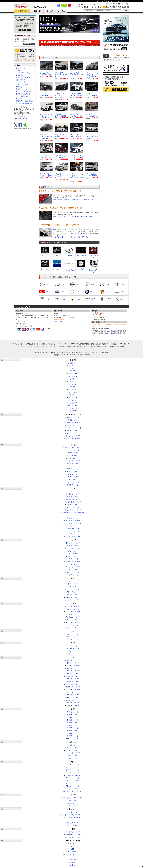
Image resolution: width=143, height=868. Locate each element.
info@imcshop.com (21, 119)
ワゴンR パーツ (73, 606)
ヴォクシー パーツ (73, 439)
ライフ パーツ (73, 575)
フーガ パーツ (73, 491)
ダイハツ (48, 292)
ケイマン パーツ (73, 748)
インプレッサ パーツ (73, 651)
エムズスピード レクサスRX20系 (76, 95)
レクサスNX (73, 397)
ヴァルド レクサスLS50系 (91, 115)
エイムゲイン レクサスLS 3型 (46, 74)
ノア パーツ (73, 441)
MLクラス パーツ (73, 692)
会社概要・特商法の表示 (25, 101)
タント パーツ (73, 639)
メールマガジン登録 (23, 73)
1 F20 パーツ (73, 736)
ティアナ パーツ (73, 526)
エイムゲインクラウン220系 (60, 136)
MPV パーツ (73, 587)
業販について (21, 80)
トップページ (21, 11)
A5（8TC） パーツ (73, 775)
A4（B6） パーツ (73, 778)
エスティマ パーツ (73, 482)
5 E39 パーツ (73, 725)
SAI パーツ (73, 480)
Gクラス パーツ (73, 679)
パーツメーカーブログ (49, 346)
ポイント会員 (21, 82)
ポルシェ (108, 292)
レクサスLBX (73, 411)
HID (73, 846)
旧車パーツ (123, 299)
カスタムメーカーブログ (25, 91)
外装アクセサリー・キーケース (55, 344)
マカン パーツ (73, 756)
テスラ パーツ (73, 806)
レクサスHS (73, 379)
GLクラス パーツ (73, 682)
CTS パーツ (73, 800)
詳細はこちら (20, 321)
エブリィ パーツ (73, 628)
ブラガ (81, 269)
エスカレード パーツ (73, 803)
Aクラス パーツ (73, 668)
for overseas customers (24, 103)
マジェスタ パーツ (73, 423)
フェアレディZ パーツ (73, 523)
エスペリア (57, 269)
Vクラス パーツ (73, 703)
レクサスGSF (73, 371)
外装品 (73, 862)
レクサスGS (73, 368)
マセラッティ (73, 820)
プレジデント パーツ (73, 529)
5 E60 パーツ (73, 723)
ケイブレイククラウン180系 (45, 156)
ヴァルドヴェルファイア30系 (62, 176)
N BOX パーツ (73, 546)
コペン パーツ (73, 637)
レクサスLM (73, 408)
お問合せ (19, 87)
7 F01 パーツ (73, 712)
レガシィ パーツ (73, 654)
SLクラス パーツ (73, 697)
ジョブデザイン (93, 256)
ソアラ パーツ (73, 469)
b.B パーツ (73, 474)
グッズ (73, 857)
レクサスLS (73, 366)
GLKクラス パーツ (73, 687)
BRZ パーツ (73, 646)
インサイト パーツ (73, 562)
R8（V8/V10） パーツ (73, 791)
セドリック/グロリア (73, 499)
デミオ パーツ (73, 595)
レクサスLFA (73, 405)
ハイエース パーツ (73, 461)
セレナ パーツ (73, 515)
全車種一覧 (36, 11)
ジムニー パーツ (73, 609)
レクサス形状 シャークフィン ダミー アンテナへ (72, 237)
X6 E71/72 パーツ (73, 739)
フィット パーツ (73, 572)
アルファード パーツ (73, 425)
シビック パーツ (73, 551)
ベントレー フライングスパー (73, 815)
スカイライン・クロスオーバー (73, 513)
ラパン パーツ (73, 625)
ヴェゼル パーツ (73, 548)
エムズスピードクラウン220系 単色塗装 (92, 137)
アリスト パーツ (73, 431)
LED (73, 849)
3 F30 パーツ (73, 728)
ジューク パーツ (73, 507)
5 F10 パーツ (73, 720)
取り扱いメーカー (22, 89)
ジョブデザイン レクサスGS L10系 (62, 75)
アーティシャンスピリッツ (69, 270)
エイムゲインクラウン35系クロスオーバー (46, 137)
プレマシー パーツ (73, 597)
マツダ (107, 284)
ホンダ (92, 284)
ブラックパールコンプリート (93, 271)
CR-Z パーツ (73, 556)
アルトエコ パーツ (73, 617)
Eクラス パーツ (73, 663)
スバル (62, 292)
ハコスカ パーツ (73, 837)
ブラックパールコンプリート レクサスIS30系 (92, 75)
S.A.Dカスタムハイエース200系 (92, 175)
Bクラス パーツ (73, 671)
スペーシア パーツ (73, 622)
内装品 (73, 865)
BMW (92, 292)
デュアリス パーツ (73, 521)
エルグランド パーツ (73, 502)
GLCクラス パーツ (73, 690)
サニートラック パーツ (73, 835)
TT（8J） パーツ (73, 789)
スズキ (122, 284)
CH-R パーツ (73, 458)
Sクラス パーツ (73, 660)
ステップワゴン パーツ (73, 564)
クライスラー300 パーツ (73, 798)
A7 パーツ (73, 767)
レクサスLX (73, 392)
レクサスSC (73, 390)
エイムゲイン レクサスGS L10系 (77, 75)
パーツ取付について (23, 96)
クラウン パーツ (73, 420)
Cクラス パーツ (73, 666)
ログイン (19, 70)
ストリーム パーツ (73, 567)
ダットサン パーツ (73, 832)
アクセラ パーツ (73, 589)
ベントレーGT (73, 812)
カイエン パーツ (73, 745)
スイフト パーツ (73, 620)
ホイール (73, 844)
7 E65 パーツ (73, 715)
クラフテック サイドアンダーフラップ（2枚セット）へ (74, 200)
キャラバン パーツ (73, 494)
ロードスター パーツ (73, 600)
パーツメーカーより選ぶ (55, 11)
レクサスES (73, 374)
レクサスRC (73, 384)
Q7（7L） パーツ (73, 770)
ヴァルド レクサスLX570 (61, 115)
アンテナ (73, 852)
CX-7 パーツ (73, 584)
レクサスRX (73, 395)
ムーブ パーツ (73, 634)
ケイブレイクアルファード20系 (46, 175)
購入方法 (19, 75)
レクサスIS (73, 376)
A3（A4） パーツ (73, 783)
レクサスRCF (73, 387)
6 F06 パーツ (73, 717)
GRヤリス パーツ (73, 464)
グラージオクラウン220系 (76, 136)
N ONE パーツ (73, 559)
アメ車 (47, 299)
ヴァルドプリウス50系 (60, 156)
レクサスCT (73, 403)
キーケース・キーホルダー (73, 854)
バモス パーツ (73, 570)
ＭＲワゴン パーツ (73, 612)
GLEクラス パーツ (73, 684)
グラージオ (57, 255)
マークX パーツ (73, 433)
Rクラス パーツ (73, 695)
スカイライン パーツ (73, 510)
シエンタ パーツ (73, 485)
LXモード (69, 255)
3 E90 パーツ (73, 731)
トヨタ (62, 284)
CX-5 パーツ (73, 581)
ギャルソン (45, 269)
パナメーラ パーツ (73, 753)
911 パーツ (73, 758)
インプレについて (22, 84)
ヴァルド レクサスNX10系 (92, 95)
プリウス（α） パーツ (73, 448)
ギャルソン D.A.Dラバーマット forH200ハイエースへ (73, 216)
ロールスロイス (73, 823)
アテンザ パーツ (73, 592)
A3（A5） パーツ (73, 786)
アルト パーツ (73, 614)
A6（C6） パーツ (73, 773)
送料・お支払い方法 (23, 77)
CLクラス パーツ (73, 674)
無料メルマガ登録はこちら (24, 60)
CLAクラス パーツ (73, 676)
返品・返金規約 (111, 333)
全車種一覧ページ (37, 344)
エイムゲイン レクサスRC (45, 95)
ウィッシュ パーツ (73, 436)
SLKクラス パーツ (73, 700)
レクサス (48, 284)
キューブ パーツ (73, 505)
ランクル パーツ (73, 472)
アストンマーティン (73, 817)
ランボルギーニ (73, 826)
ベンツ (77, 292)
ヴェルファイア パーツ (73, 428)
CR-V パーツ (73, 554)
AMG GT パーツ (73, 706)
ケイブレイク (81, 255)
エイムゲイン (45, 255)
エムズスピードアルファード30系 (77, 156)
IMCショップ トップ (21, 344)
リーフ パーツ (73, 534)
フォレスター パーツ (73, 649)
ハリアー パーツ (73, 450)
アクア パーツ (73, 466)
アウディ (123, 292)
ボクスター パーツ (73, 750)
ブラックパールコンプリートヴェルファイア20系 (77, 177)
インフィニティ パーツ (73, 537)
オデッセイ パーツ (73, 543)
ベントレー (64, 299)
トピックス (20, 98)
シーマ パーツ (73, 497)
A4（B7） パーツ (73, 781)
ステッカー (73, 860)
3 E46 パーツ (73, 733)
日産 (77, 284)
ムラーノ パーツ (73, 531)
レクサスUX (73, 400)
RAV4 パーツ (73, 477)
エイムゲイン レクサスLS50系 (76, 115)
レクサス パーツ (73, 363)
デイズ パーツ (73, 518)
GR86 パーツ (73, 453)
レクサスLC (73, 382)
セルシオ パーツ (73, 417)
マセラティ (78, 299)
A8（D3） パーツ (73, 765)
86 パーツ (73, 456)
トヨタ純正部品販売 (23, 94)
